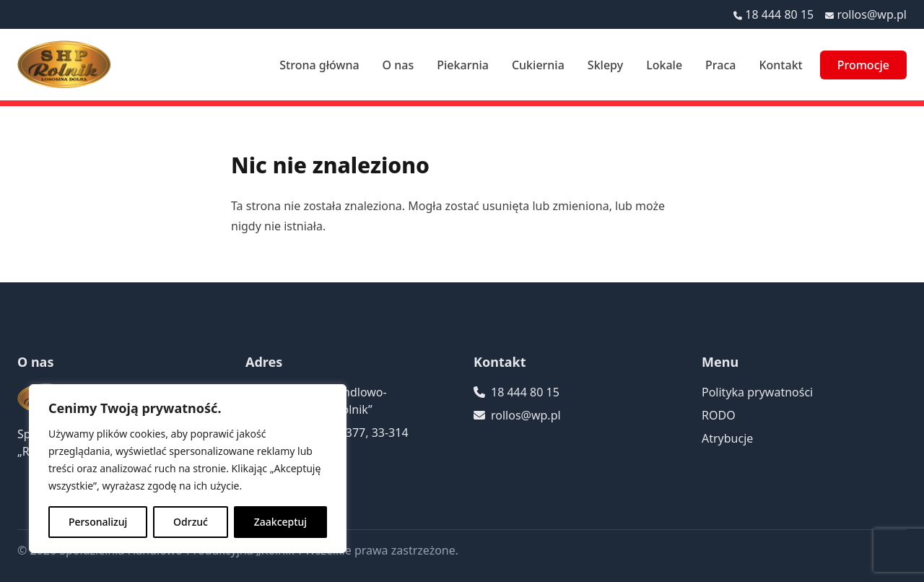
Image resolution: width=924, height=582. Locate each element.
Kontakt (780, 65)
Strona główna (319, 65)
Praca (720, 65)
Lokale (664, 65)
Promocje (863, 65)
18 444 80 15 (779, 14)
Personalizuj (98, 522)
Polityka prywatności (757, 392)
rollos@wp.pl (872, 14)
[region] (188, 469)
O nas (398, 65)
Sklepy (605, 65)
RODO (719, 415)
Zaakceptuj (280, 522)
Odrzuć (191, 522)
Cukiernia (538, 65)
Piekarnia (463, 65)
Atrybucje (727, 438)
